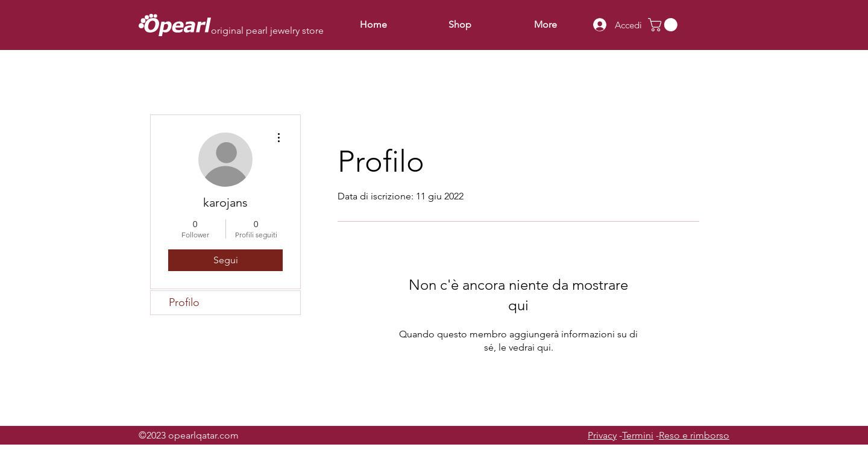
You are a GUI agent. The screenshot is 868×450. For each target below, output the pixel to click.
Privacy (602, 435)
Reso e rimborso (694, 435)
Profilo (184, 302)
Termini (638, 435)
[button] (664, 25)
